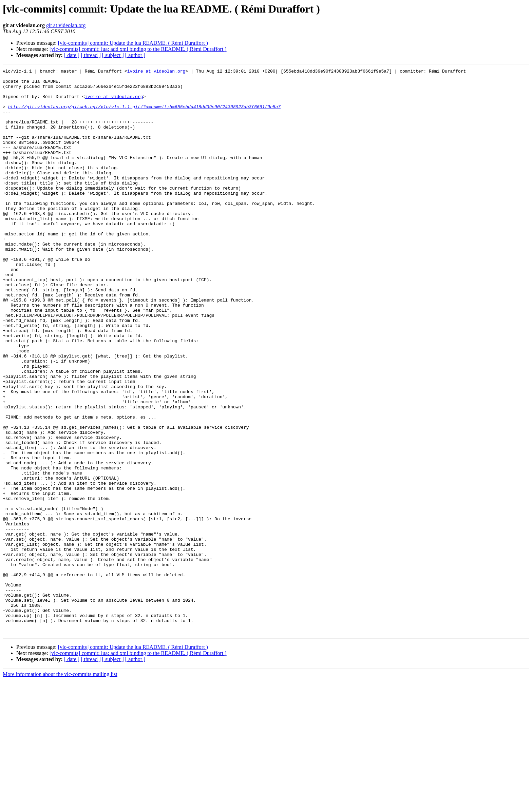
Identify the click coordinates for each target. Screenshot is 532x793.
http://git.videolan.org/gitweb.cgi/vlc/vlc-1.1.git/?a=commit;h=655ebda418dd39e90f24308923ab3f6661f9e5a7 (144, 115)
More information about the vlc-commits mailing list (60, 787)
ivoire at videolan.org (156, 72)
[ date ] (72, 55)
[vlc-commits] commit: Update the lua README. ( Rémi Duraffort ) (133, 43)
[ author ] (135, 55)
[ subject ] (113, 55)
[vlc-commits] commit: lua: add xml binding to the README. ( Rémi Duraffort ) (138, 49)
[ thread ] (91, 55)
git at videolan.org (66, 25)
